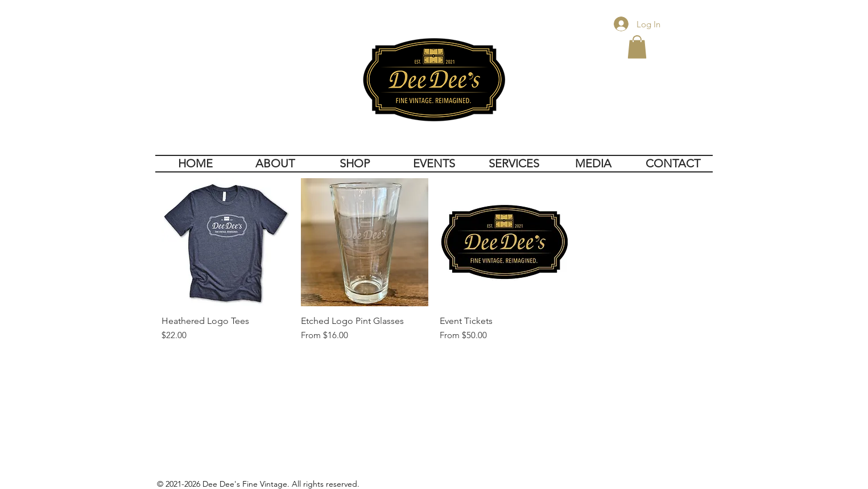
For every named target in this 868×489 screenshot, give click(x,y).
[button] (637, 47)
